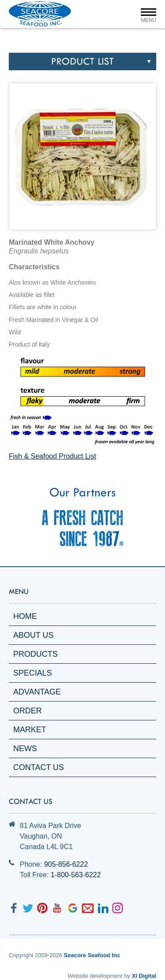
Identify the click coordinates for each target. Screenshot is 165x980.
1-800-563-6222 (76, 875)
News (25, 749)
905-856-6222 (66, 864)
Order (27, 711)
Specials (33, 673)
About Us (33, 635)
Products (35, 654)
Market (30, 730)
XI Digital (144, 976)
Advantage (37, 692)
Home (25, 616)
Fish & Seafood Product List (52, 456)
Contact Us (38, 767)
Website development (95, 976)
